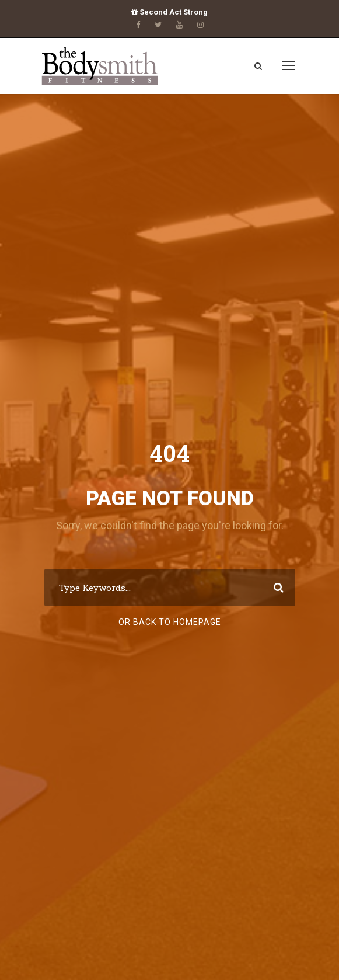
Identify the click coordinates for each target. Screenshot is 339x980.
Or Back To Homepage (170, 622)
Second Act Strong (169, 12)
